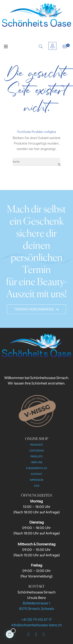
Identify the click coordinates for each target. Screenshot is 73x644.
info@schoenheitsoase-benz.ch (36, 625)
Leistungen (36, 451)
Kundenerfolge (37, 468)
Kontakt (37, 474)
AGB (37, 486)
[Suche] (36, 162)
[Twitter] (36, 635)
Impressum (36, 480)
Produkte (36, 445)
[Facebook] (28, 635)
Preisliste (36, 456)
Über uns (37, 462)
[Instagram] (44, 635)
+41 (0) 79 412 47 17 (36, 620)
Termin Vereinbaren (34, 309)
